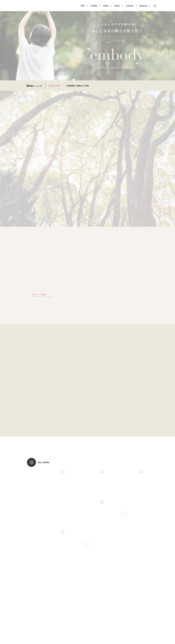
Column (119, 6)
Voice (95, 6)
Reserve (133, 6)
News (106, 6)
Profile (83, 6)
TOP (72, 6)
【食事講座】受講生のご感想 (77, 86)
